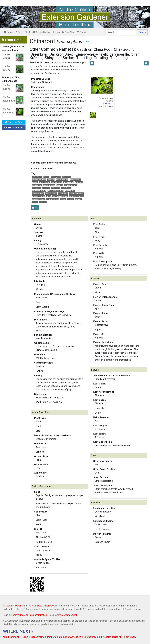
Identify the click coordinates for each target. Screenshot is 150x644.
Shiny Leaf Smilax (59, 58)
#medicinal (66, 177)
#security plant (45, 182)
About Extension (11, 637)
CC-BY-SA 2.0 (107, 104)
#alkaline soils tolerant (56, 191)
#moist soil (79, 182)
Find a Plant (22, 32)
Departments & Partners (44, 637)
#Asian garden (70, 191)
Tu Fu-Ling (119, 58)
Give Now (68, 32)
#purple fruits (63, 194)
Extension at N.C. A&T (112, 637)
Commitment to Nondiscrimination (30, 615)
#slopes (35, 182)
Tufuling (101, 58)
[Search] (121, 32)
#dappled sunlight (71, 185)
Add (35, 208)
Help (56, 32)
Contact (82, 32)
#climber (78, 199)
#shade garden (56, 177)
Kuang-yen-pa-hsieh (91, 54)
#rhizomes (55, 188)
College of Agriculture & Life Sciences (78, 637)
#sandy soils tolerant (77, 194)
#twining (60, 185)
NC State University (13, 606)
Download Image (106, 106)
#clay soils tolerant (38, 196)
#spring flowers (75, 180)
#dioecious (46, 188)
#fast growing (37, 185)
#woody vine (36, 188)
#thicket (70, 199)
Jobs (25, 637)
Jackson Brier (61, 54)
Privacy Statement (68, 615)
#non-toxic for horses (76, 196)
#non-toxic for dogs (38, 199)
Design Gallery (41, 32)
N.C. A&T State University (40, 606)
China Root (103, 49)
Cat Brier (84, 49)
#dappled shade (57, 182)
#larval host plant (38, 194)
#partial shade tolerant (60, 196)
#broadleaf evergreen (39, 180)
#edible (63, 199)
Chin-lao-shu (124, 49)
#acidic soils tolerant (39, 191)
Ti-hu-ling (84, 58)
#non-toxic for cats (53, 199)
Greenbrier (39, 54)
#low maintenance (62, 180)
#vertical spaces (51, 194)
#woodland (43, 202)
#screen (35, 202)
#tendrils (51, 180)
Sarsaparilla (119, 54)
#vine (49, 196)
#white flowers (37, 177)
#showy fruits (68, 182)
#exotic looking (66, 188)
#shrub (46, 177)
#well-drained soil (49, 185)
